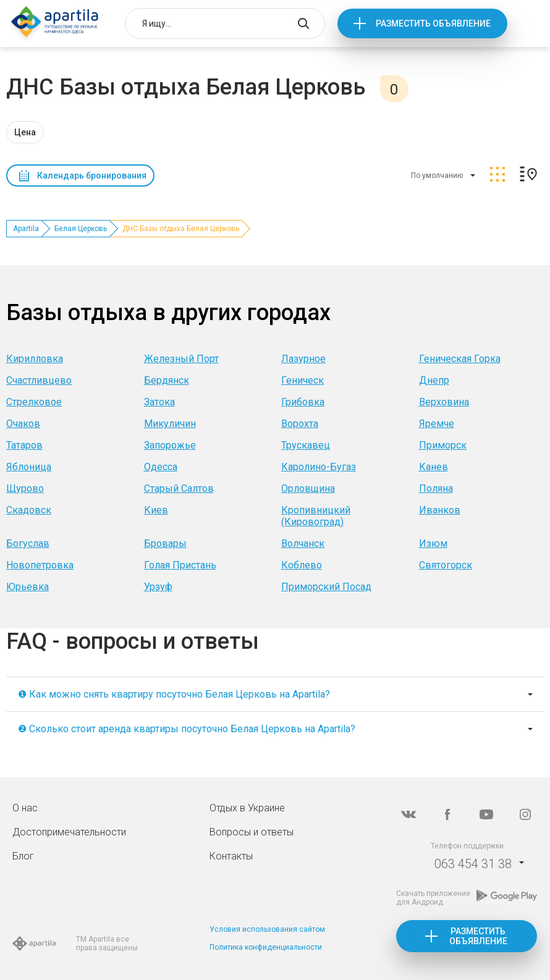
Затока (159, 402)
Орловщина (308, 488)
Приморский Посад (326, 587)
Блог (23, 856)
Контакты (231, 856)
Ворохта (300, 424)
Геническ (302, 380)
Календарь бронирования (92, 175)
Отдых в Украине (247, 808)
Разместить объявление (433, 23)
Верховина (444, 402)
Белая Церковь (81, 229)
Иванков (440, 510)
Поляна (436, 488)
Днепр (434, 380)
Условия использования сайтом (267, 929)
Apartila (26, 229)
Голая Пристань (180, 565)
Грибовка (303, 402)
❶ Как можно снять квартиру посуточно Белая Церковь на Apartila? (174, 694)
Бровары (165, 543)
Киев (156, 510)
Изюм (433, 543)
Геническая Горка (460, 359)
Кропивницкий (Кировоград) (316, 516)
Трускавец (306, 445)
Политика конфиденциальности (266, 947)
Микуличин (170, 424)
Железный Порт (181, 359)
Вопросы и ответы (252, 832)
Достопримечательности (69, 832)
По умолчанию (437, 175)
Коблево (302, 565)
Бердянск (167, 380)
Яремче (437, 424)
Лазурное (303, 359)
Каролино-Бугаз (319, 467)
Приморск (443, 445)
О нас (25, 808)
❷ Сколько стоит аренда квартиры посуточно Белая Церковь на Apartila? (187, 729)
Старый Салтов (179, 488)
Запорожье (170, 445)
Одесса (161, 467)
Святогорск (446, 565)
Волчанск (303, 543)
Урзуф (158, 587)
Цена (25, 132)
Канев (434, 467)
